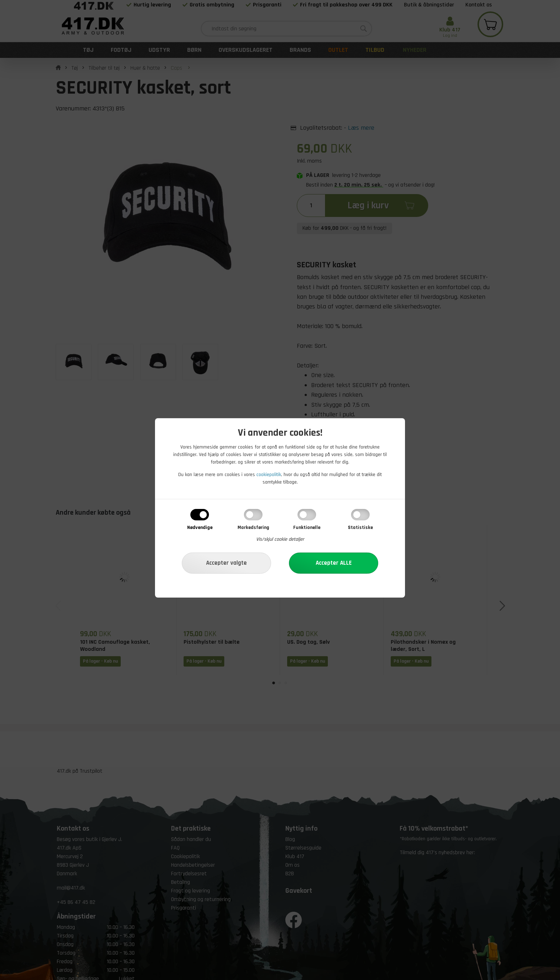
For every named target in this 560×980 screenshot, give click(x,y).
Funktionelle (307, 528)
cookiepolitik (269, 475)
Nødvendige (200, 528)
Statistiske (360, 528)
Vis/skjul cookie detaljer (280, 539)
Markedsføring (253, 528)
